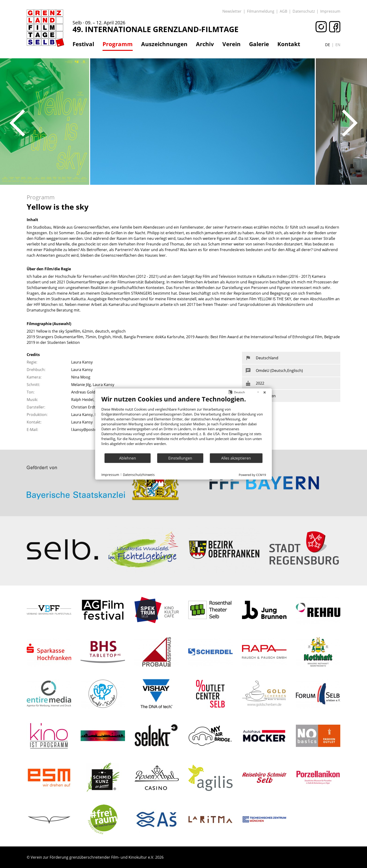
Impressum (330, 11)
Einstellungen (180, 458)
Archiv (205, 44)
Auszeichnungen (164, 44)
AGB (283, 11)
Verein (231, 44)
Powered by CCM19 (252, 475)
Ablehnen (128, 458)
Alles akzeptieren (236, 458)
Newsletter (232, 11)
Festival (83, 44)
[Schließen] (265, 392)
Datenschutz (304, 11)
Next (350, 123)
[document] (184, 424)
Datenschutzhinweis (139, 474)
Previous (17, 123)
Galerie (259, 44)
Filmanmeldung (261, 11)
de (328, 45)
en (338, 45)
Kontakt (289, 44)
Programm (118, 44)
